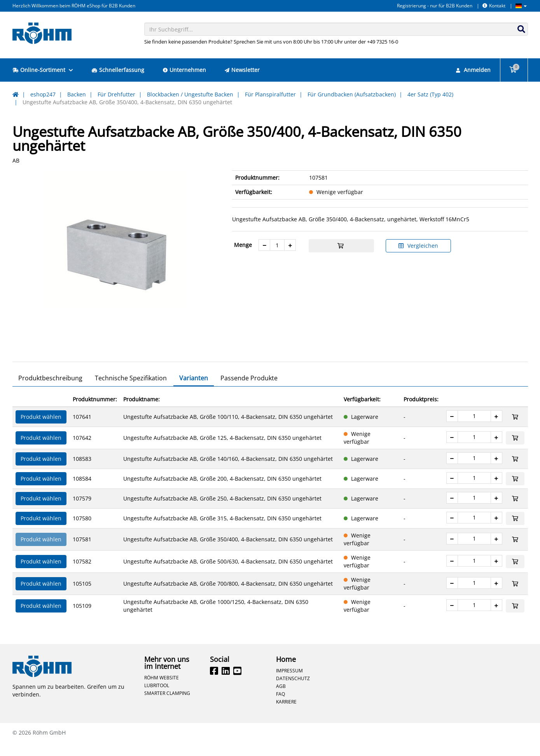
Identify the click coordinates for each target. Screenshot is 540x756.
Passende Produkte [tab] (249, 392)
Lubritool (157, 699)
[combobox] (336, 29)
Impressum (289, 684)
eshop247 (43, 94)
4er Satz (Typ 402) (430, 94)
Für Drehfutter (116, 94)
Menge (243, 245)
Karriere (286, 715)
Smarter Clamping (167, 707)
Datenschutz (293, 692)
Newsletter (242, 70)
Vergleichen (418, 246)
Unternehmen (184, 70)
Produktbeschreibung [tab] (50, 392)
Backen (77, 94)
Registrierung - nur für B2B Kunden (435, 6)
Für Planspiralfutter (270, 94)
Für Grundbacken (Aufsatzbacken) (352, 94)
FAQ (280, 707)
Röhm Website (162, 691)
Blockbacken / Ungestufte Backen (190, 94)
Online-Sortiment (43, 70)
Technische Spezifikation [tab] (131, 392)
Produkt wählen (41, 430)
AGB (281, 700)
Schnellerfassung (118, 70)
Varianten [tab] (194, 392)
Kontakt (494, 6)
